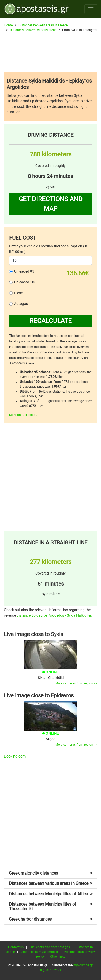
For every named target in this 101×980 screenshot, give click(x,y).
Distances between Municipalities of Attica (51, 894)
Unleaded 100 (25, 282)
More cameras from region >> (76, 683)
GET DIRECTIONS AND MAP (51, 204)
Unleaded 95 (24, 271)
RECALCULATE (51, 321)
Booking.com (15, 756)
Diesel (19, 293)
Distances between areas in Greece (43, 25)
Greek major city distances (51, 873)
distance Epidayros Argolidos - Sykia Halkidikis (54, 615)
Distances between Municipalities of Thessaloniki (51, 907)
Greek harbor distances (51, 919)
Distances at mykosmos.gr (39, 952)
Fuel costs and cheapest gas (50, 947)
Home (8, 25)
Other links (58, 957)
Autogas (21, 304)
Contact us (16, 947)
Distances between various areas (33, 30)
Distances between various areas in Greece (51, 883)
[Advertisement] (50, 54)
